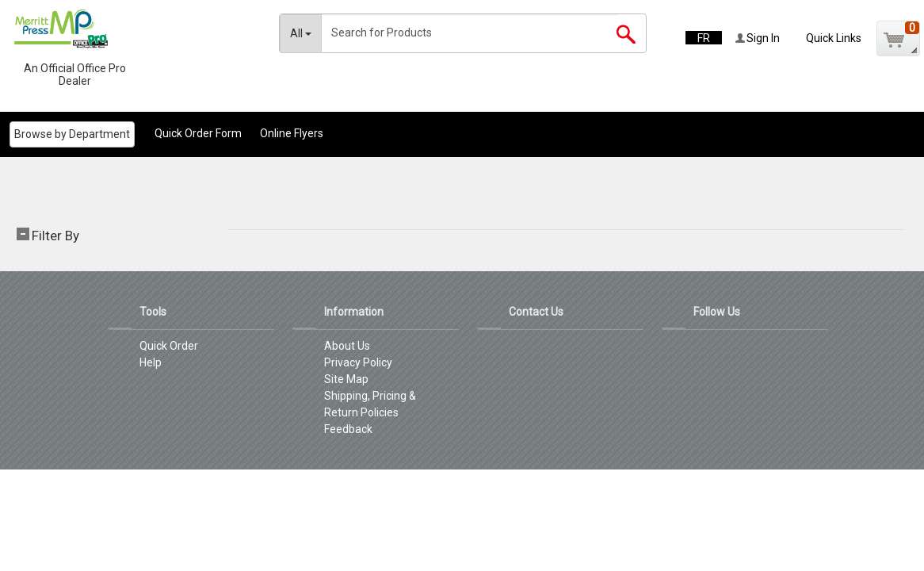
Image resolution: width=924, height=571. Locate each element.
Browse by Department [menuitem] (72, 134)
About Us (347, 346)
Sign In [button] (757, 38)
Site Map (346, 379)
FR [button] (704, 38)
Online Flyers (292, 133)
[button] (898, 38)
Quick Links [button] (834, 38)
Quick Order (169, 346)
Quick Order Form (198, 133)
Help (151, 362)
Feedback (348, 429)
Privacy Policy (358, 362)
